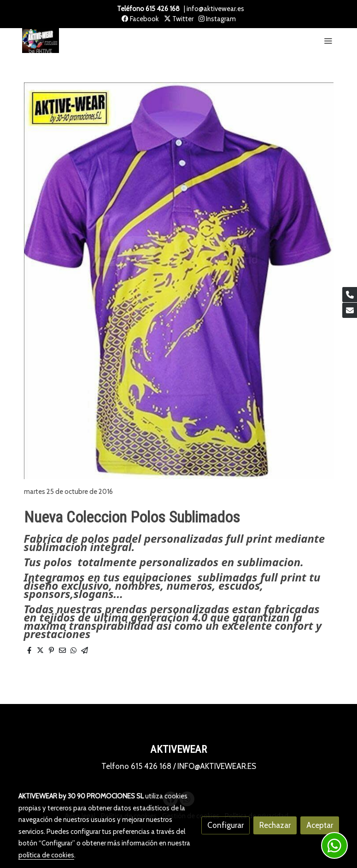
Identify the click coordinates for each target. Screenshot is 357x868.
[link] (41, 41)
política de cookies (46, 855)
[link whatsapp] (334, 845)
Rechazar (275, 825)
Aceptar (320, 825)
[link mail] (350, 310)
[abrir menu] (328, 41)
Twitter (179, 19)
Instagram (217, 19)
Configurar (225, 825)
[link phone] (350, 295)
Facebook (140, 19)
